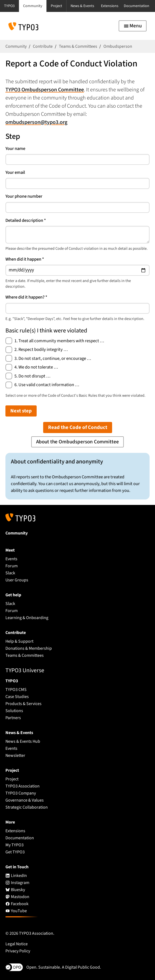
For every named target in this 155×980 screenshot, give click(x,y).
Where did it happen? (26, 297)
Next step (21, 411)
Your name (15, 149)
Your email (15, 172)
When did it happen (25, 259)
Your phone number (24, 196)
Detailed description (26, 220)
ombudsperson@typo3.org (36, 122)
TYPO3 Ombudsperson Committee (45, 90)
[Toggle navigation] (133, 26)
